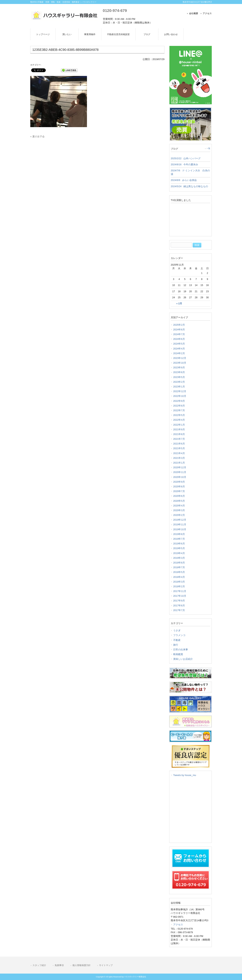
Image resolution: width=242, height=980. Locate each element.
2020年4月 (179, 506)
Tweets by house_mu (185, 775)
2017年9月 (179, 601)
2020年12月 (180, 467)
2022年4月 (179, 420)
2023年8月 (179, 372)
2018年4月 (179, 577)
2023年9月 (179, 367)
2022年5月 (179, 415)
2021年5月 (179, 448)
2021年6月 (179, 444)
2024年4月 (179, 349)
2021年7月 (179, 439)
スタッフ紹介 (39, 965)
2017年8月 (179, 606)
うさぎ (177, 630)
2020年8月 (179, 487)
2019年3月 (179, 558)
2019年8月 (179, 534)
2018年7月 (179, 567)
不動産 (177, 640)
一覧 (208, 148)
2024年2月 (179, 353)
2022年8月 (179, 406)
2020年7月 (179, 491)
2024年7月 (179, 334)
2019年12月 (180, 520)
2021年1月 (179, 463)
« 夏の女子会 (37, 136)
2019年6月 (179, 544)
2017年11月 (180, 591)
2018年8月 (179, 563)
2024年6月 (179, 339)
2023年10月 (180, 363)
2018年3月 (179, 582)
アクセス (207, 13)
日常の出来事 (181, 650)
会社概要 (194, 13)
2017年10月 (180, 596)
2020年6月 (179, 496)
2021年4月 (179, 453)
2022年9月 (179, 401)
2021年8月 (179, 434)
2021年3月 (179, 458)
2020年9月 (179, 482)
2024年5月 (179, 344)
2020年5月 (179, 501)
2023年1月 (179, 387)
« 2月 (179, 304)
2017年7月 (179, 610)
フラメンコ (179, 635)
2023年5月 (179, 377)
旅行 (176, 645)
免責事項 (59, 965)
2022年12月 (180, 391)
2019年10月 (180, 529)
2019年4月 (179, 553)
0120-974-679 (115, 10)
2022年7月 (179, 410)
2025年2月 (179, 325)
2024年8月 (179, 330)
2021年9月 (179, 429)
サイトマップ (106, 965)
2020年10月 (180, 477)
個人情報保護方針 (81, 965)
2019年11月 (180, 524)
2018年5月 (179, 572)
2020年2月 (179, 515)
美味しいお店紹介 (183, 659)
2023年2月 (179, 382)
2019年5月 (179, 548)
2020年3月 (179, 510)
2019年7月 (179, 539)
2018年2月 (179, 586)
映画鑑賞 (178, 654)
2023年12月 (180, 358)
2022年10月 (180, 396)
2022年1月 (179, 425)
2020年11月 (180, 472)
